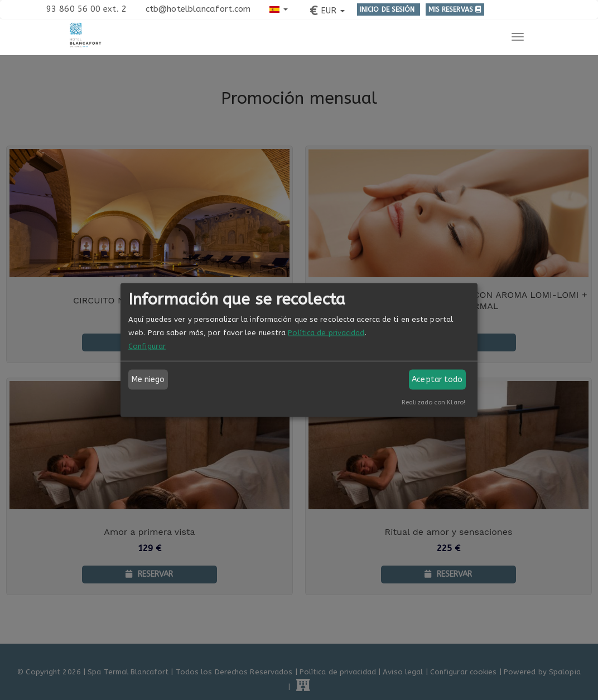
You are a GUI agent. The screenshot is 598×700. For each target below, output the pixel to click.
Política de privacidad (326, 333)
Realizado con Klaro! (433, 402)
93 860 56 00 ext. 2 (86, 9)
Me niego (148, 380)
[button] (279, 9)
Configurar (147, 346)
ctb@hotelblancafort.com (198, 9)
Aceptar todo (437, 380)
